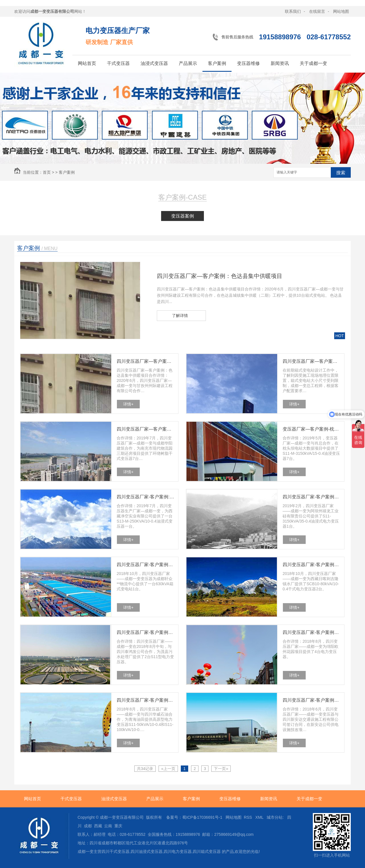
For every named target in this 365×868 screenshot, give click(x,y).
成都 (88, 826)
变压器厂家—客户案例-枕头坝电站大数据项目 (312, 429)
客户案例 (217, 63)
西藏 (98, 826)
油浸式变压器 (154, 63)
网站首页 (87, 63)
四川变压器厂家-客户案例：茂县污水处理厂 (146, 632)
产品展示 (188, 63)
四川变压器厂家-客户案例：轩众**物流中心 (146, 565)
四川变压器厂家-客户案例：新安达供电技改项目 (312, 700)
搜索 (341, 173)
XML (260, 817)
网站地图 (341, 11)
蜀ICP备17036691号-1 (202, 817)
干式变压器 (118, 63)
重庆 (118, 826)
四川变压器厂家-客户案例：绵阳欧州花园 (312, 632)
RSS (249, 817)
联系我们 (293, 11)
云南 (108, 826)
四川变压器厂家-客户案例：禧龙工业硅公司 (312, 497)
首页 (47, 172)
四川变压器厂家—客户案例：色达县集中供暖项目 (220, 276)
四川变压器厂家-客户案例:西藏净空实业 (146, 497)
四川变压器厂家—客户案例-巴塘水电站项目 (312, 361)
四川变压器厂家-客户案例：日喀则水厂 (312, 565)
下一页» (221, 769)
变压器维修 (248, 63)
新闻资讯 (280, 63)
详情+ (128, 404)
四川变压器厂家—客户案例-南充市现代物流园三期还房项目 (146, 429)
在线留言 (317, 11)
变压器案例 (182, 216)
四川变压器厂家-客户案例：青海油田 (146, 700)
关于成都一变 (313, 63)
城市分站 (275, 817)
